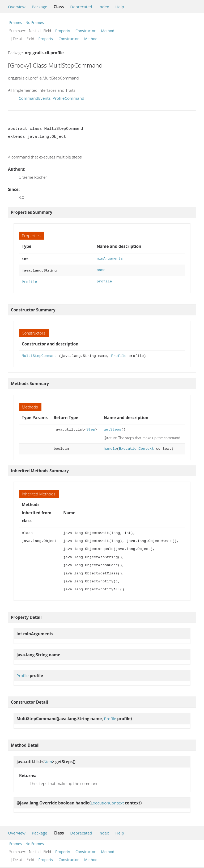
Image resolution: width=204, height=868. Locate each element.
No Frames (35, 22)
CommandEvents (35, 98)
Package (40, 7)
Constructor (86, 31)
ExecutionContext (136, 447)
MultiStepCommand (39, 354)
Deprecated (81, 7)
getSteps (113, 428)
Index (104, 7)
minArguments (110, 259)
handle (110, 447)
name (101, 270)
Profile (29, 280)
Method (108, 31)
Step (91, 428)
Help (120, 7)
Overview (17, 7)
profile (104, 280)
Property (63, 31)
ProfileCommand (69, 98)
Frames (16, 22)
